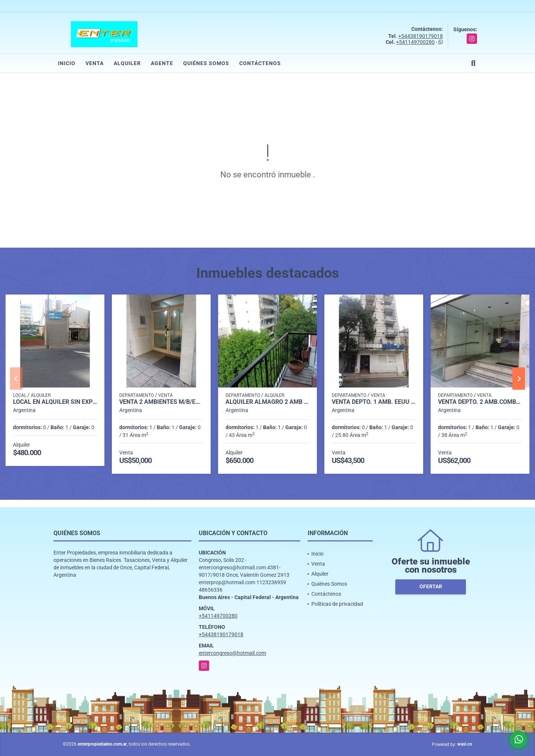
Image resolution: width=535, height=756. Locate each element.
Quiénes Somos (206, 63)
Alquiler (127, 63)
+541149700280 (415, 42)
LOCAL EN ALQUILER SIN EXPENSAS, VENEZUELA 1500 (55, 402)
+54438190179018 (421, 36)
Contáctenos (260, 63)
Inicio (67, 63)
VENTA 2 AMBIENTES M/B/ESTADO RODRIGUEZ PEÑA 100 (161, 402)
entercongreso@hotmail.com (232, 653)
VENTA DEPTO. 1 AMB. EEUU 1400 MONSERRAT (374, 402)
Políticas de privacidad (337, 604)
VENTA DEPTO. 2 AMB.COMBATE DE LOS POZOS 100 (480, 402)
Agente (162, 63)
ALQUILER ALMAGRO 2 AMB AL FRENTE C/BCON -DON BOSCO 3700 (267, 402)
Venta (95, 63)
